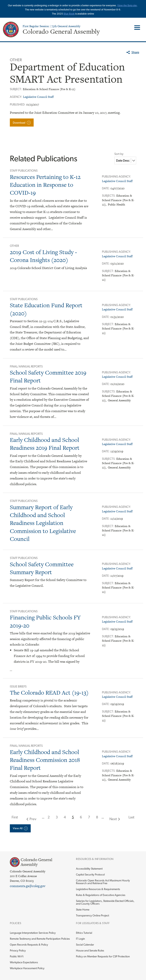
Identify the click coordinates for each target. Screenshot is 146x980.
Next (113, 819)
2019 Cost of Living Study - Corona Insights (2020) (43, 256)
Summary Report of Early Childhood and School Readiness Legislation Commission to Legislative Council (43, 523)
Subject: (108, 271)
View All (18, 828)
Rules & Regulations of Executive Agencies (101, 895)
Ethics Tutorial (84, 933)
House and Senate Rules (90, 950)
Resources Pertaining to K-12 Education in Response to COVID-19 (45, 185)
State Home (83, 910)
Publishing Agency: (116, 177)
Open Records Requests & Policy (29, 945)
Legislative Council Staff (38, 97)
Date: (106, 188)
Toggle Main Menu (136, 28)
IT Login (80, 939)
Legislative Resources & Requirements (98, 889)
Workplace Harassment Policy (27, 968)
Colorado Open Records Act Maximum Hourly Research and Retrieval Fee (103, 882)
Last (131, 817)
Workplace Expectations (24, 962)
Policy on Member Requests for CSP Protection (103, 956)
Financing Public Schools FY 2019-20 (45, 621)
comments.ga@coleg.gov (28, 886)
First (15, 817)
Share (135, 52)
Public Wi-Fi (17, 956)
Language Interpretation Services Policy (33, 933)
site (135, 5)
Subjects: (109, 196)
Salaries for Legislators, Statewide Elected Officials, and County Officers (105, 902)
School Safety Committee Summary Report (42, 568)
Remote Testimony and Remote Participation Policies (40, 939)
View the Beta (125, 5)
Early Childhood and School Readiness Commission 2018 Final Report (45, 760)
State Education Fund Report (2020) (46, 309)
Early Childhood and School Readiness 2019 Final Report (45, 444)
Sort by (119, 154)
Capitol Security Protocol (90, 875)
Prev (33, 819)
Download (19, 123)
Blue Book (69, 14)
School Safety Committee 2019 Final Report (48, 376)
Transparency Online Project (92, 915)
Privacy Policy (18, 950)
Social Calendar (85, 945)
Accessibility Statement (89, 869)
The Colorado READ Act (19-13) (49, 693)
